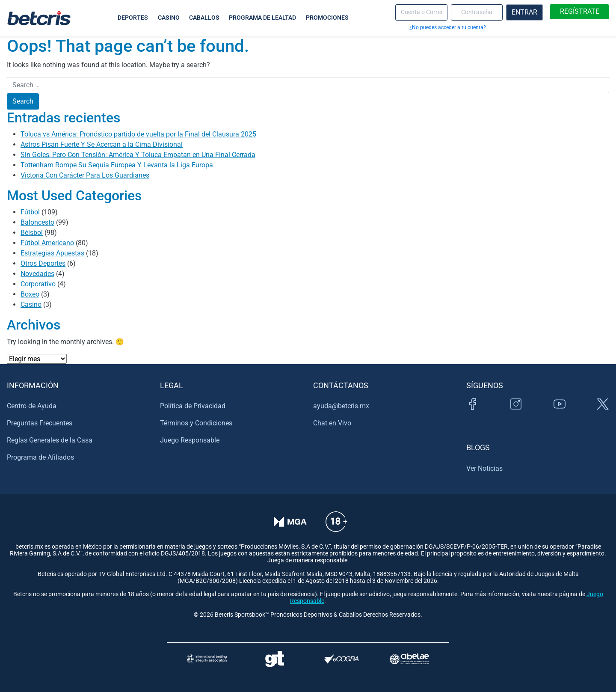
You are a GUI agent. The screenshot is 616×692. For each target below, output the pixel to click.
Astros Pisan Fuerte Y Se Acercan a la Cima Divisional (102, 144)
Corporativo (38, 284)
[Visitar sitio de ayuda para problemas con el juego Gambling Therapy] (274, 659)
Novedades (37, 274)
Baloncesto (37, 222)
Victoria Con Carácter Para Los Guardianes (85, 175)
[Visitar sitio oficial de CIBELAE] (409, 659)
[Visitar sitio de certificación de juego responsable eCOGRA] (342, 659)
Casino (31, 304)
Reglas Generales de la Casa (50, 440)
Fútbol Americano (47, 243)
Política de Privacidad (193, 406)
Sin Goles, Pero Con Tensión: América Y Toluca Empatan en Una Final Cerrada (138, 155)
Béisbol (32, 233)
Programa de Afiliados (40, 457)
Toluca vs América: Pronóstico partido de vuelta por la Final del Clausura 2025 (138, 134)
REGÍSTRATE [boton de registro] (580, 11)
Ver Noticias (484, 468)
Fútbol (30, 212)
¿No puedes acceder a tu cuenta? (448, 27)
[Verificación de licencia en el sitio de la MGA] (290, 527)
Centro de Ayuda (32, 406)
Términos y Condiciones (196, 423)
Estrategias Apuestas (52, 253)
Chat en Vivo (332, 423)
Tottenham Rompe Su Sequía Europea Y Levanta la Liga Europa (117, 165)
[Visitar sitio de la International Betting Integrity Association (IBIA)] (207, 659)
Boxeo (30, 294)
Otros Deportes (43, 263)
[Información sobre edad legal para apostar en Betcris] (336, 527)
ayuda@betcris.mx (341, 406)
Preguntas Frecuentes (40, 423)
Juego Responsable (190, 440)
